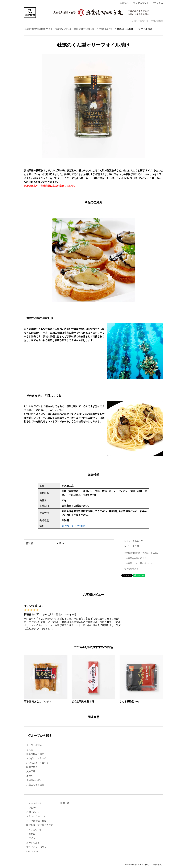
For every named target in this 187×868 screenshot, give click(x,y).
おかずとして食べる (36, 758)
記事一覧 (65, 803)
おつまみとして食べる (37, 763)
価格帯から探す (34, 780)
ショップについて (140, 21)
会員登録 (124, 3)
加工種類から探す (35, 754)
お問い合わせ (157, 21)
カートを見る (33, 843)
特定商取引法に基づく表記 (40, 825)
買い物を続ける (131, 569)
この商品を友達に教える (135, 558)
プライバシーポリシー (37, 847)
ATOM (35, 851)
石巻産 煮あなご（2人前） (38, 702)
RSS (28, 851)
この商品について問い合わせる (138, 563)
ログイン (31, 838)
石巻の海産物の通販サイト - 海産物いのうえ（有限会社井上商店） (60, 29)
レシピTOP (32, 808)
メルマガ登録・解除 (36, 821)
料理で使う (32, 767)
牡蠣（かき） (106, 29)
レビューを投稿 (132, 546)
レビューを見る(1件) (134, 541)
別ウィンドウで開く (74, 526)
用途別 (30, 776)
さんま (30, 750)
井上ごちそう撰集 (35, 785)
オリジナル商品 (34, 745)
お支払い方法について (37, 816)
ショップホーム (34, 803)
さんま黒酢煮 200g (129, 702)
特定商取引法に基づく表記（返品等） (141, 553)
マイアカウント (141, 3)
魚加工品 (31, 771)
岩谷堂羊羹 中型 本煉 (83, 702)
